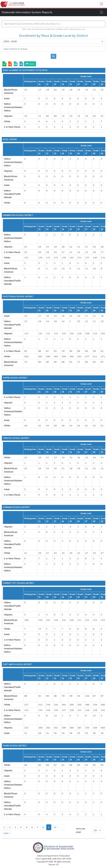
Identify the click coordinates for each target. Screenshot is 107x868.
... (62, 827)
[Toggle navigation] (101, 4)
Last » (6, 833)
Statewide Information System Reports (27, 12)
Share (30, 64)
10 (55, 827)
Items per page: (81, 830)
